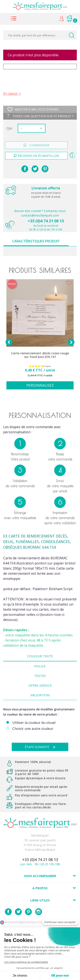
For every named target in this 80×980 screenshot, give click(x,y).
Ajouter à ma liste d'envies (33, 109)
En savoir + (12, 94)
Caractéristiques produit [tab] (36, 241)
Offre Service (40, 685)
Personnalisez (40, 385)
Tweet (35, 169)
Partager (25, 169)
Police (40, 666)
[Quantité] (31, 128)
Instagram (39, 912)
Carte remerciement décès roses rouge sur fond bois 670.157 (40, 355)
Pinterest (45, 169)
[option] (40, 337)
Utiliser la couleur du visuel (34, 723)
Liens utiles (40, 900)
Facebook (8, 912)
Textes (40, 676)
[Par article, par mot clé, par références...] (40, 35)
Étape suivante (42, 747)
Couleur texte (40, 656)
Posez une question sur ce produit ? (40, 116)
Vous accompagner (40, 876)
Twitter (18, 912)
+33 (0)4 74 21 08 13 (46, 221)
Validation (40, 695)
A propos (40, 888)
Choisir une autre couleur (33, 729)
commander (36, 145)
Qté (9, 128)
